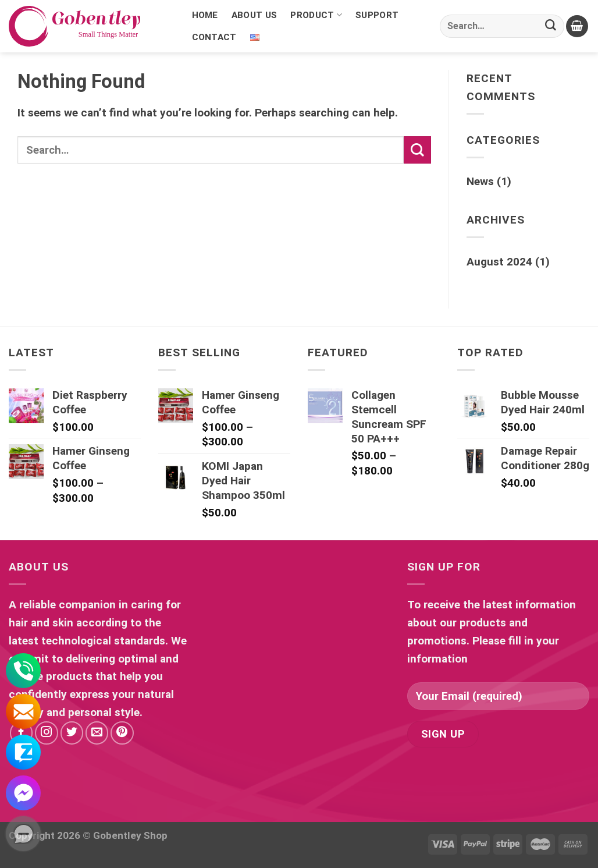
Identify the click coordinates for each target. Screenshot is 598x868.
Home (205, 15)
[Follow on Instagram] (47, 733)
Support (377, 15)
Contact (214, 37)
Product (316, 15)
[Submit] (551, 26)
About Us (254, 15)
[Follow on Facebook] (22, 733)
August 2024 (499, 262)
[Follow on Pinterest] (122, 733)
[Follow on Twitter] (72, 733)
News (480, 182)
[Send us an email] (97, 733)
